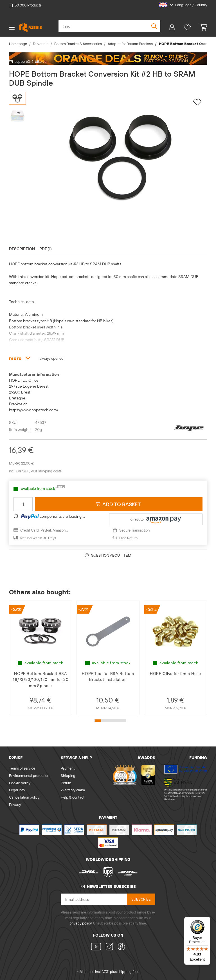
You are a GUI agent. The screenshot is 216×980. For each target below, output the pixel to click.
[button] (181, 5)
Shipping (68, 775)
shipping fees (128, 972)
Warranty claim (73, 790)
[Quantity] (23, 504)
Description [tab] (22, 249)
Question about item (108, 555)
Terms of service (22, 768)
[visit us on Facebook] (120, 947)
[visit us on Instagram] (109, 947)
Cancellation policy (24, 797)
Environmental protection (29, 775)
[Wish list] (187, 27)
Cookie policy (20, 783)
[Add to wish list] (197, 102)
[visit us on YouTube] (97, 947)
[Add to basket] (119, 504)
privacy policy (80, 923)
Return (66, 783)
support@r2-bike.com (32, 61)
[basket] (201, 27)
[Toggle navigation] (12, 27)
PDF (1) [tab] (46, 249)
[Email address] (94, 899)
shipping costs (50, 471)
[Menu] (207, 920)
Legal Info (17, 790)
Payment (68, 768)
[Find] (109, 26)
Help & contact (73, 797)
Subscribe (141, 899)
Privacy (15, 805)
